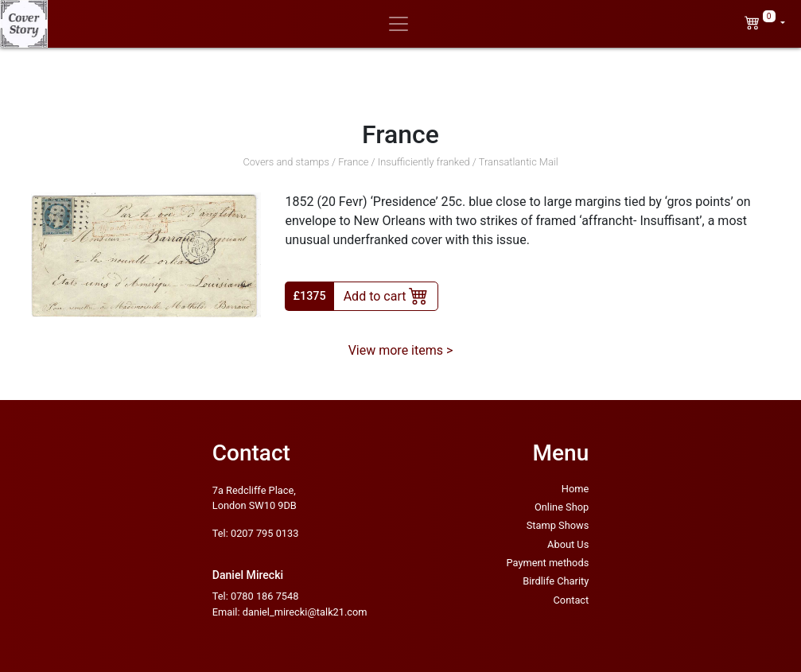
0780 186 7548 (264, 596)
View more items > (401, 350)
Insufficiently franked (424, 162)
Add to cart (386, 295)
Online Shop (562, 507)
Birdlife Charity (556, 581)
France (353, 162)
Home (575, 489)
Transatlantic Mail (519, 162)
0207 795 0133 (264, 533)
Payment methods (548, 563)
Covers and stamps (286, 162)
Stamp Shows (558, 525)
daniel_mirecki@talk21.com (305, 612)
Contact (572, 600)
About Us (568, 544)
